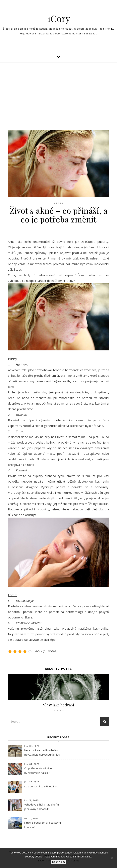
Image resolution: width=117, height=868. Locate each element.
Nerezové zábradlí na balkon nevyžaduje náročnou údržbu (42, 752)
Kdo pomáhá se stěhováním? (42, 786)
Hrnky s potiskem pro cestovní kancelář (43, 825)
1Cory (59, 18)
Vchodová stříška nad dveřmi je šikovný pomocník (42, 807)
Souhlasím (58, 862)
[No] (112, 858)
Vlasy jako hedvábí (58, 705)
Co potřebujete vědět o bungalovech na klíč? (38, 770)
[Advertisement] (58, 92)
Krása (58, 203)
